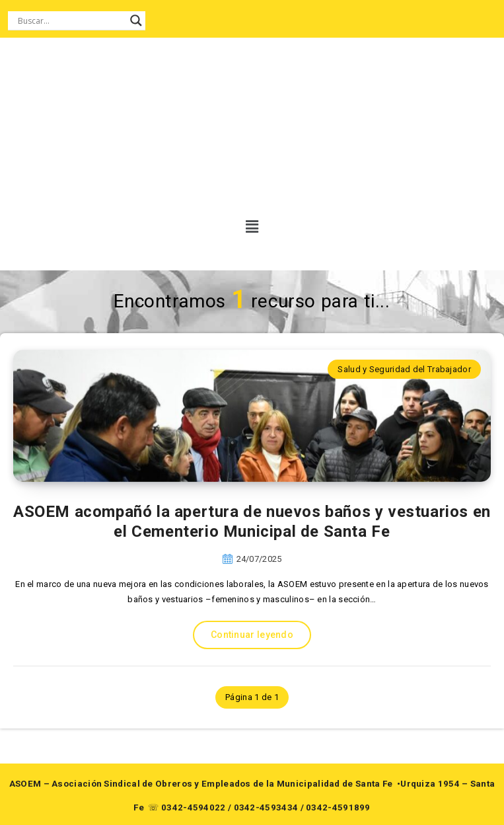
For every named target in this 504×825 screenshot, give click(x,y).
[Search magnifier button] (136, 20)
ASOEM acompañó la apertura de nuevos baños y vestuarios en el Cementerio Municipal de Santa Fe (252, 522)
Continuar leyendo (252, 635)
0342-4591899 (338, 807)
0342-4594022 (194, 807)
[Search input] (71, 20)
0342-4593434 (266, 807)
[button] (246, 227)
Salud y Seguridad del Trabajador (404, 369)
